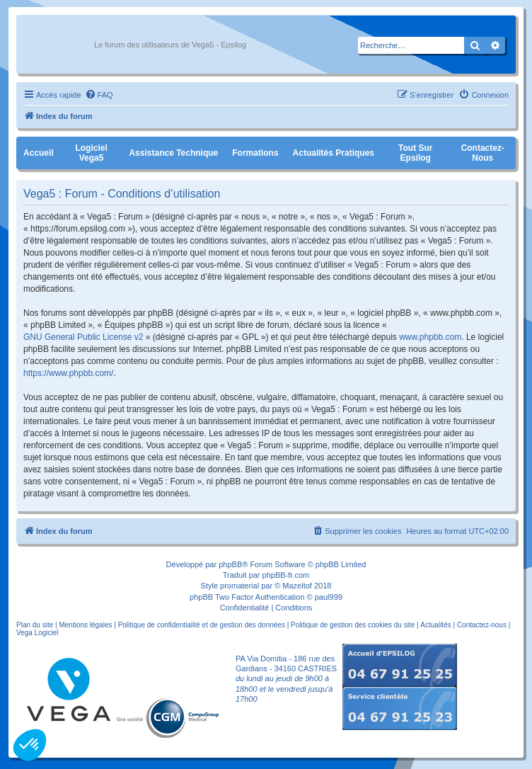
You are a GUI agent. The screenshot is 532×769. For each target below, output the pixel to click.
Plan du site (35, 625)
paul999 (329, 597)
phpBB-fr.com (286, 575)
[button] (30, 745)
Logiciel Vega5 (91, 153)
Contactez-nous (483, 153)
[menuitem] (99, 95)
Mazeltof (297, 586)
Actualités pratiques (334, 153)
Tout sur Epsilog (415, 153)
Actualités (435, 625)
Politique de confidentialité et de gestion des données (202, 625)
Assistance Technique (173, 153)
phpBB (230, 564)
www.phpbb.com (430, 337)
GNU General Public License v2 (83, 337)
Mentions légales (85, 625)
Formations (255, 153)
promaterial (239, 586)
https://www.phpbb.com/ (68, 373)
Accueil (39, 153)
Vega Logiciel (37, 633)
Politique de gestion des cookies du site (353, 625)
